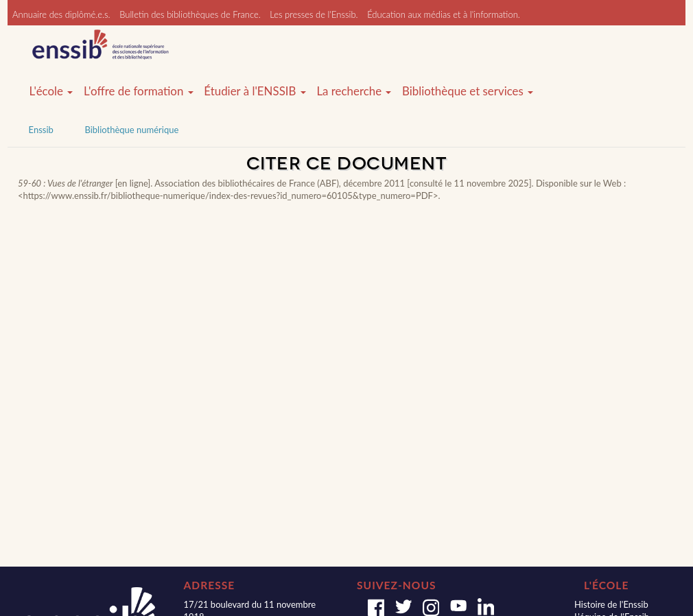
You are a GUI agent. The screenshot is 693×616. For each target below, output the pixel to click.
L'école (51, 91)
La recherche (354, 91)
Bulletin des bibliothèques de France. (190, 14)
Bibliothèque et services (468, 91)
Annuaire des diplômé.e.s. (61, 14)
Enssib (41, 130)
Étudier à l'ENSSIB (255, 91)
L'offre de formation (139, 91)
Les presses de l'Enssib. (314, 14)
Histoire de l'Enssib (611, 604)
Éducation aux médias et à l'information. (444, 14)
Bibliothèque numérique (131, 130)
